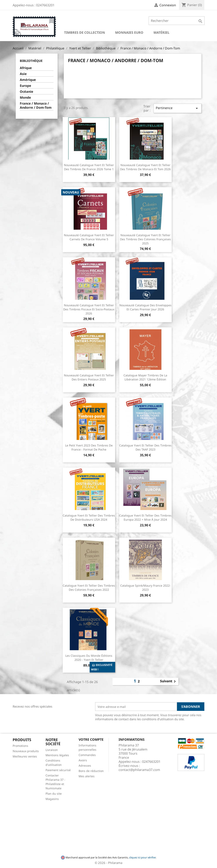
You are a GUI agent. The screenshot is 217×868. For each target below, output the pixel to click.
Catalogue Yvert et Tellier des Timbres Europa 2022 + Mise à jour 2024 (145, 517)
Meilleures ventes (25, 756)
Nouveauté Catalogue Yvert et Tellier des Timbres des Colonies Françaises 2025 (145, 239)
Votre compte (91, 739)
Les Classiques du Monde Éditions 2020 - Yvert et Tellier (89, 658)
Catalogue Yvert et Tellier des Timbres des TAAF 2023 (145, 447)
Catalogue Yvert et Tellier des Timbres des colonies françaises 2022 (89, 588)
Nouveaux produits (26, 751)
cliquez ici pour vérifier (142, 857)
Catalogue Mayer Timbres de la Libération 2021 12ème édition (145, 377)
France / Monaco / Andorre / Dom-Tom (36, 106)
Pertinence (177, 108)
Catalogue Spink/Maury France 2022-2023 (145, 588)
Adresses (85, 766)
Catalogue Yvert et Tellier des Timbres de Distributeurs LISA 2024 (89, 517)
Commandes (87, 755)
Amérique (28, 80)
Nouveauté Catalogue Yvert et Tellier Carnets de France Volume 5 (89, 237)
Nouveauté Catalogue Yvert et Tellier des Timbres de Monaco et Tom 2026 (145, 167)
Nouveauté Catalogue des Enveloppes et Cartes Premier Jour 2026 (145, 307)
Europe (26, 86)
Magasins (52, 799)
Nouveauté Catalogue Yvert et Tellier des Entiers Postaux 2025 (89, 377)
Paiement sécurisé (58, 770)
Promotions (20, 746)
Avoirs (83, 760)
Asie (23, 74)
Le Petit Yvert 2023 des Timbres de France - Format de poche (89, 447)
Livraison (52, 750)
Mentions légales (57, 755)
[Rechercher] (176, 21)
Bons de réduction (91, 771)
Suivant (169, 681)
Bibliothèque (31, 61)
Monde (25, 98)
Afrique (26, 68)
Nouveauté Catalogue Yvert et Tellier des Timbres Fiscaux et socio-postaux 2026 (89, 309)
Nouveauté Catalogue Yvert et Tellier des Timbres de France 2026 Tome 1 (89, 167)
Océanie (27, 92)
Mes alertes (87, 776)
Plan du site (54, 794)
